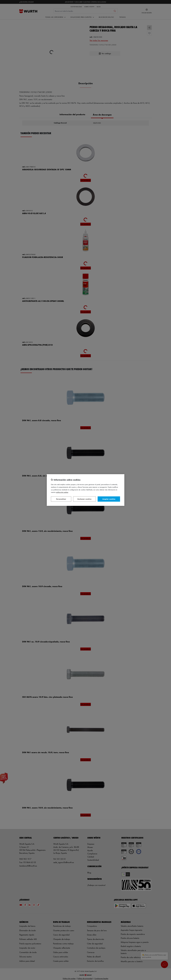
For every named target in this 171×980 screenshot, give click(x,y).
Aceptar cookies (109, 499)
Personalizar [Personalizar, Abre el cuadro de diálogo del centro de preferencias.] (61, 499)
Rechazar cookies (84, 499)
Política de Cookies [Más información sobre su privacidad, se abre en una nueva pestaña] (62, 492)
